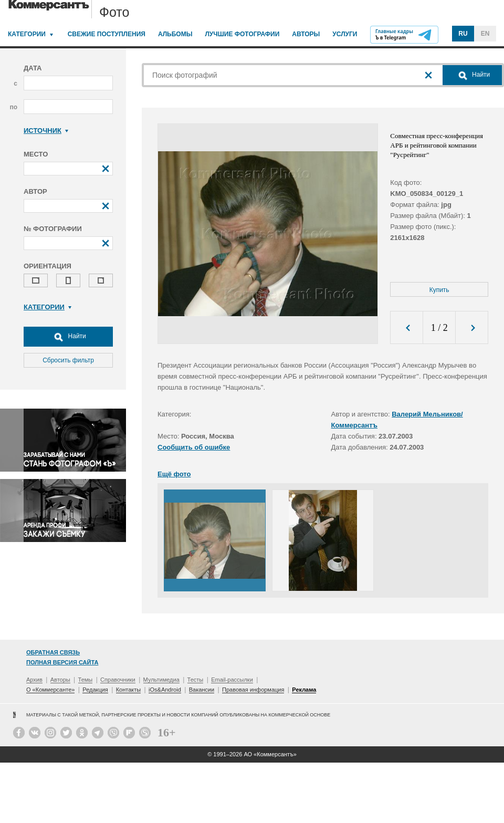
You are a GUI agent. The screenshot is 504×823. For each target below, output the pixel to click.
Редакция (95, 690)
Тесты (196, 680)
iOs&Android (165, 690)
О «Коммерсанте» (50, 690)
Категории (27, 34)
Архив (34, 680)
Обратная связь (53, 652)
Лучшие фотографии (242, 34)
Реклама (304, 690)
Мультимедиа (161, 680)
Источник (46, 131)
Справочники (118, 680)
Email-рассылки (232, 680)
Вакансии (202, 690)
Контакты (129, 690)
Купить (439, 290)
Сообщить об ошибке (194, 447)
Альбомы (175, 34)
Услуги (345, 34)
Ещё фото (174, 474)
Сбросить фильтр (68, 360)
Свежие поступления (107, 34)
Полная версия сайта (62, 662)
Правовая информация (253, 690)
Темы (86, 680)
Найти (68, 337)
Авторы (306, 34)
